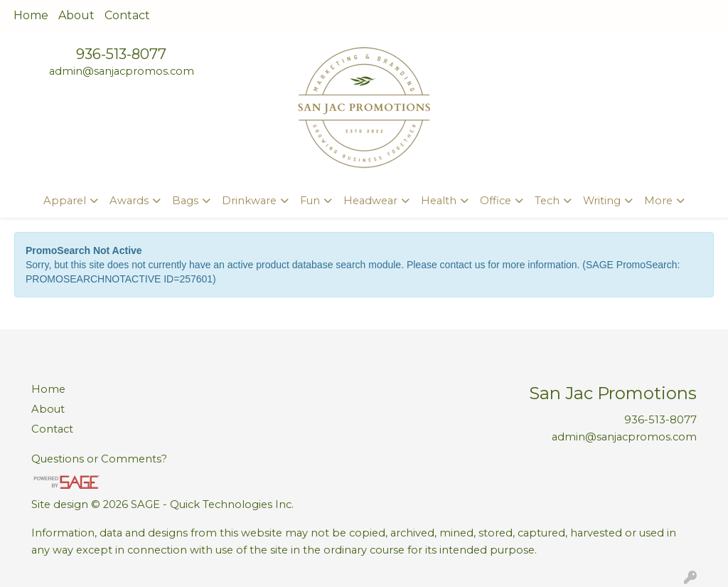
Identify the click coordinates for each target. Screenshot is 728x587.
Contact (127, 15)
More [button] (658, 201)
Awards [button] (129, 201)
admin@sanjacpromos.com (122, 71)
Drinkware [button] (249, 201)
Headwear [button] (370, 201)
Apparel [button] (65, 201)
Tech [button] (547, 201)
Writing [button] (602, 201)
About (76, 15)
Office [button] (496, 201)
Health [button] (439, 201)
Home (31, 15)
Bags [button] (185, 201)
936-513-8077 (121, 54)
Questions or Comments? (99, 459)
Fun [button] (310, 201)
